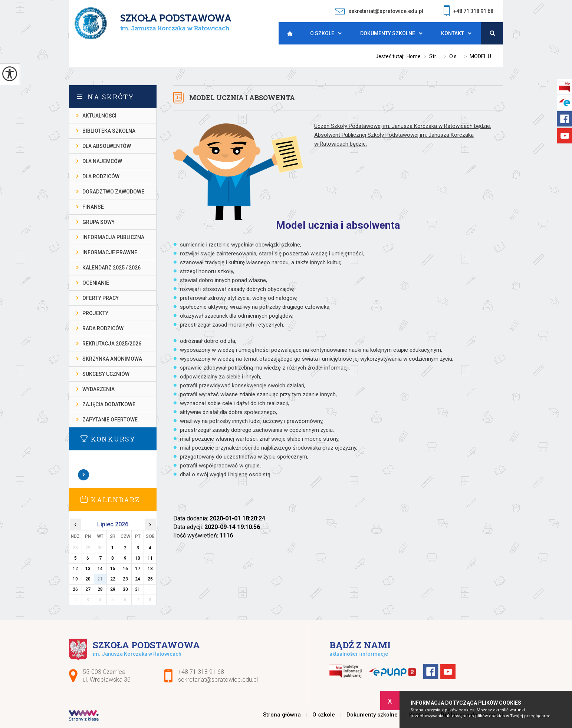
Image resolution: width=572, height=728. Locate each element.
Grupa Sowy (98, 222)
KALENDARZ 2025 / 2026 (111, 268)
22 (113, 579)
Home (414, 56)
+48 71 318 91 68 (469, 12)
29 (113, 589)
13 (88, 569)
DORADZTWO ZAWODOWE (113, 192)
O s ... (451, 56)
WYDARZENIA (98, 389)
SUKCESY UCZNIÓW (106, 374)
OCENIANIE (96, 283)
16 (125, 569)
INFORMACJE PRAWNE (110, 252)
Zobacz (84, 475)
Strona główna (288, 33)
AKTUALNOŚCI (99, 116)
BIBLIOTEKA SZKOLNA (109, 131)
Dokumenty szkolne (388, 33)
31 (138, 589)
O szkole (322, 33)
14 (100, 569)
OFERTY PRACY (101, 298)
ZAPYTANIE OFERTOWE (110, 420)
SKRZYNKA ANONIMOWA (112, 359)
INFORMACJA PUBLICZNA (113, 237)
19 (75, 579)
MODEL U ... (478, 56)
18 (150, 569)
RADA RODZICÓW (103, 328)
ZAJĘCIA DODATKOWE (109, 404)
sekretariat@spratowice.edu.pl (379, 11)
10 (138, 558)
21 (100, 579)
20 (88, 579)
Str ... (431, 56)
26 (75, 589)
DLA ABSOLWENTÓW (107, 146)
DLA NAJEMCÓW (102, 161)
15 (113, 569)
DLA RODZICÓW (101, 176)
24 (138, 579)
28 (100, 589)
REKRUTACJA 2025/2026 (112, 344)
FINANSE (93, 207)
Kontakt (453, 33)
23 (125, 579)
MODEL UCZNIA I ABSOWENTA (242, 97)
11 (150, 558)
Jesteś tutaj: (391, 56)
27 (88, 589)
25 (150, 579)
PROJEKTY (95, 313)
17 (138, 569)
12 (75, 569)
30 (125, 589)
